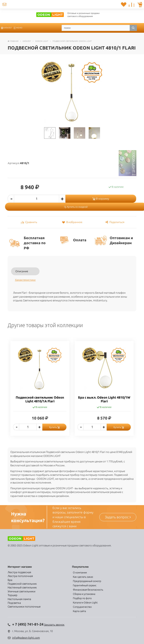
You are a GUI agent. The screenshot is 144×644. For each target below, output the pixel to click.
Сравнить (29, 222)
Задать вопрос (118, 517)
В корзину (101, 199)
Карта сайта (79, 611)
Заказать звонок (54, 625)
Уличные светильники (22, 591)
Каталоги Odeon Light (85, 603)
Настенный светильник (22, 587)
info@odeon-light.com (26, 638)
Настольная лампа (19, 599)
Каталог (6, 28)
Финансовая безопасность (88, 590)
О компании (80, 573)
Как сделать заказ (83, 577)
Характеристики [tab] (25, 280)
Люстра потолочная (20, 576)
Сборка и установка (84, 594)
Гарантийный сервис (85, 585)
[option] (40, 391)
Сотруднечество (82, 607)
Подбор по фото (82, 598)
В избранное (72, 222)
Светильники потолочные (24, 607)
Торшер (13, 595)
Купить (54, 427)
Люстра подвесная (19, 572)
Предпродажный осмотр (87, 581)
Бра (10, 580)
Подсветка (14, 603)
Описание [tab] (22, 271)
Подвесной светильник (22, 584)
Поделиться (115, 222)
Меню (18, 28)
